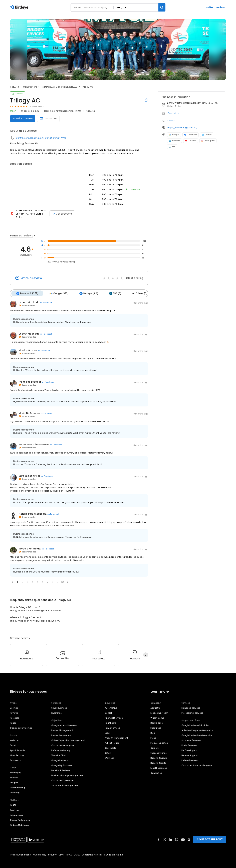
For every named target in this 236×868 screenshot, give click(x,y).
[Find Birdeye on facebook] (159, 835)
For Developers (189, 746)
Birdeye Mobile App (20, 821)
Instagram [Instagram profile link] (208, 141)
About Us (155, 704)
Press (153, 734)
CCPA (77, 850)
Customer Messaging (63, 741)
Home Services (112, 724)
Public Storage (112, 739)
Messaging (16, 768)
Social (13, 741)
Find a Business (189, 741)
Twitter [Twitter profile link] (207, 135)
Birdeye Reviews (159, 754)
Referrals (15, 714)
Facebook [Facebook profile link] (191, 135)
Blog (153, 729)
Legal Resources (159, 764)
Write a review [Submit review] (23, 118)
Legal (107, 729)
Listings (14, 704)
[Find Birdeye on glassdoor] (189, 835)
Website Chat (59, 751)
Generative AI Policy (92, 850)
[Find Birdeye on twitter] (165, 835)
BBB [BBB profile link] (172, 147)
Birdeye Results (158, 759)
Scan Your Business (191, 736)
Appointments (18, 746)
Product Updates (159, 739)
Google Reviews (60, 756)
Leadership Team (159, 709)
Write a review (215, 7)
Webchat (15, 736)
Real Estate (111, 744)
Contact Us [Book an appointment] (48, 118)
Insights (14, 778)
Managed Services (191, 704)
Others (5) (134, 290)
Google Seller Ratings (21, 724)
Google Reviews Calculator (195, 721)
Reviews (14, 709)
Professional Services (192, 709)
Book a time (157, 719)
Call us (171, 120)
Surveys (14, 773)
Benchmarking (17, 783)
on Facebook (46, 298)
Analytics (15, 806)
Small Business (59, 704)
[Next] (146, 651)
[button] (68, 578)
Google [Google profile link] (174, 135)
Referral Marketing (61, 746)
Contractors (30, 87)
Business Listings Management (68, 771)
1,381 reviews (37, 106)
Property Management (116, 734)
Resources (156, 724)
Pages (13, 719)
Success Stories (159, 749)
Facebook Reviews (61, 766)
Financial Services (114, 714)
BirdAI (13, 801)
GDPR (61, 850)
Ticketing (15, 788)
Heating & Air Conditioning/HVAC (59, 87)
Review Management (62, 726)
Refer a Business (190, 756)
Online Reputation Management (68, 736)
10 (62, 578)
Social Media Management (65, 781)
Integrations (16, 811)
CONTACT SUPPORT (210, 835)
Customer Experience (62, 776)
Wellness (109, 754)
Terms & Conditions (20, 850)
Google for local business (64, 721)
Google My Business (62, 761)
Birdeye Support (190, 751)
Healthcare (110, 719)
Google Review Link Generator (197, 731)
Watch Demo (157, 714)
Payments (15, 756)
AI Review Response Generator (197, 726)
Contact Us (173, 113)
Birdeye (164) (86, 290)
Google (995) (57, 290)
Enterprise (57, 709)
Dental (108, 709)
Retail (108, 749)
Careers (155, 744)
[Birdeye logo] (20, 8)
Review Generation (61, 731)
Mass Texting (17, 751)
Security (52, 850)
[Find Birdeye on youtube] (183, 835)
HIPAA (69, 850)
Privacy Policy (39, 850)
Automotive (111, 704)
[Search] (162, 7)
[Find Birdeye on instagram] (177, 835)
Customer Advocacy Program (197, 761)
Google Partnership (20, 816)
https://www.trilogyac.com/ (182, 127)
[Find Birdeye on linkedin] (171, 835)
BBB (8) (111, 290)
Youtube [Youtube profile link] (191, 141)
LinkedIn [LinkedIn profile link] (174, 141)
